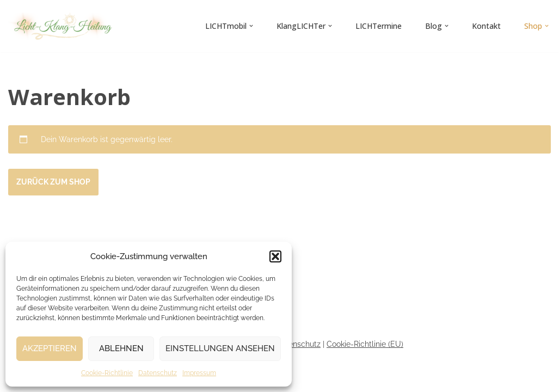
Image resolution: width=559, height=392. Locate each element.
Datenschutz (158, 373)
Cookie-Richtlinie (107, 373)
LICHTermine (379, 26)
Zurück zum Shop (53, 182)
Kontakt (486, 26)
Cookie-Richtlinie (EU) (365, 344)
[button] (275, 256)
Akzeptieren (50, 348)
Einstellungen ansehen (220, 348)
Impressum (199, 373)
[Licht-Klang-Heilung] (63, 26)
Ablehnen (121, 348)
